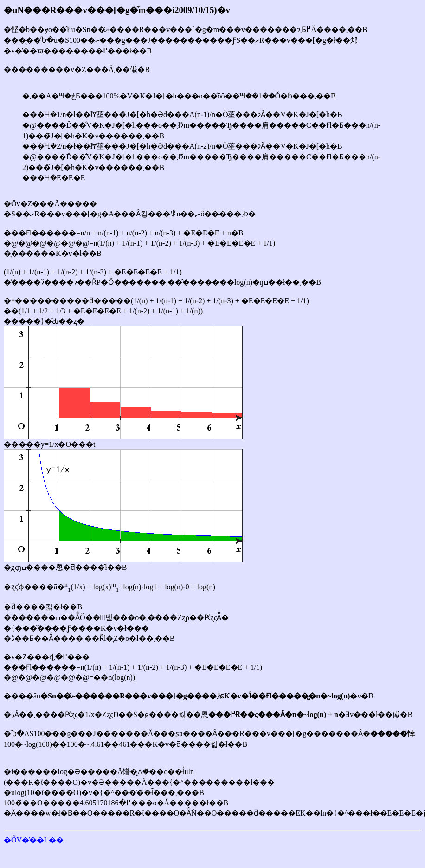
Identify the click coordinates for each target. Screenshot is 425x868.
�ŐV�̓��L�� (34, 840)
